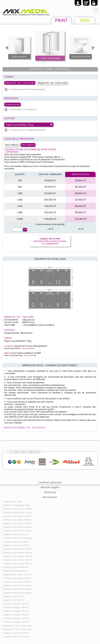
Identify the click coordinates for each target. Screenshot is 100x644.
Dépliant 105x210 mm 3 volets (18, 527)
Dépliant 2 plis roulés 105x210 (18, 516)
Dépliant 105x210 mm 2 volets (18, 509)
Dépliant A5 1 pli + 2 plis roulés (18, 629)
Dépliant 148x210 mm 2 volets (18, 513)
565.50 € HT (80, 206)
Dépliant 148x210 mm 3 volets (18, 531)
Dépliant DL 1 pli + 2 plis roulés (18, 626)
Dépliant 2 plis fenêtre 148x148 (18, 553)
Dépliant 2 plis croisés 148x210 (18, 564)
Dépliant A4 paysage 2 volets (17, 505)
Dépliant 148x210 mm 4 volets (18, 589)
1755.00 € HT (50, 219)
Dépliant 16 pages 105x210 (16, 604)
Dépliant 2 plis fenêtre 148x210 (18, 556)
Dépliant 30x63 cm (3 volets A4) (18, 538)
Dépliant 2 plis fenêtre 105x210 (18, 549)
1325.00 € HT (50, 212)
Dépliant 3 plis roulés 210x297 (18, 582)
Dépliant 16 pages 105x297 (16, 607)
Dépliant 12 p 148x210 (14, 600)
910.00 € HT (50, 180)
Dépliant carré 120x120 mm (17, 633)
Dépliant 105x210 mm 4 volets (18, 586)
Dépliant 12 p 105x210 (14, 596)
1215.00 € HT (80, 219)
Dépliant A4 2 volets (13, 502)
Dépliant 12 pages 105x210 (16, 618)
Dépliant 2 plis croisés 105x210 (18, 560)
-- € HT (50, 229)
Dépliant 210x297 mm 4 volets (18, 593)
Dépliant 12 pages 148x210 (16, 622)
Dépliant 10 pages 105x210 (16, 611)
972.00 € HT (50, 193)
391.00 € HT (80, 187)
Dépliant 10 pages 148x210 (16, 615)
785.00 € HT (80, 212)
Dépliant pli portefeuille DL (16, 567)
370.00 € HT (80, 180)
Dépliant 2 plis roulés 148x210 (18, 520)
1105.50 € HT (50, 206)
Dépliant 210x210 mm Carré (17, 637)
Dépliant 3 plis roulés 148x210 (18, 578)
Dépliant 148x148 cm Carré (16, 534)
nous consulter (28, 348)
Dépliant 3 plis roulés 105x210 (18, 575)
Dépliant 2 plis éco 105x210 (16, 542)
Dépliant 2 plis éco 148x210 (16, 545)
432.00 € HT (80, 193)
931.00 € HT (50, 187)
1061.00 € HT (50, 200)
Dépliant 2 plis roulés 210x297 (18, 524)
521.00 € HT (80, 200)
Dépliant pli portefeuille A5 (16, 571)
